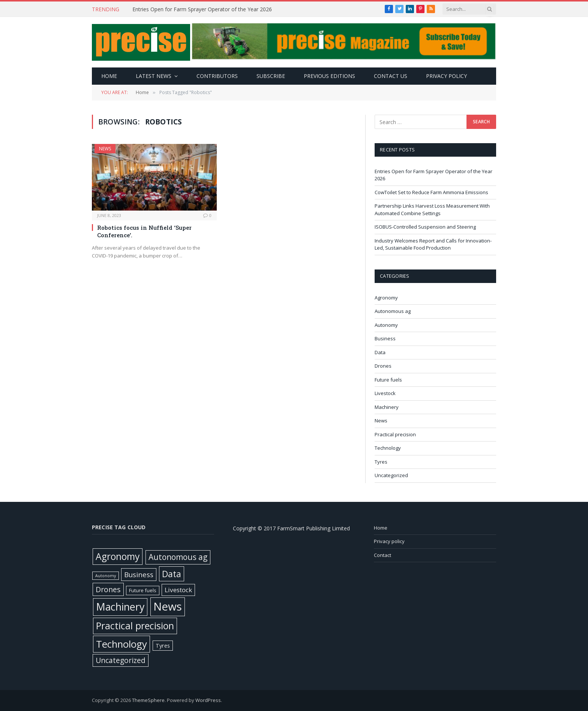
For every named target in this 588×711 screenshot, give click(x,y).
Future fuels (388, 380)
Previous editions (329, 76)
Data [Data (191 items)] (172, 574)
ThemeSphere (148, 700)
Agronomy (386, 298)
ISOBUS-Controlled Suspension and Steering (426, 227)
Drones (383, 366)
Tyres (381, 462)
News (105, 149)
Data (380, 352)
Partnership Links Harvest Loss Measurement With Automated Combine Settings (432, 210)
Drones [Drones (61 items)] (108, 589)
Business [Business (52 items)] (139, 575)
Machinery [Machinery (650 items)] (120, 607)
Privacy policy (446, 76)
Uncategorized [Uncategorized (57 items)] (121, 660)
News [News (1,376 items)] (168, 606)
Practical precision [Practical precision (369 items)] (135, 626)
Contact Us (391, 76)
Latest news (154, 76)
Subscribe (271, 76)
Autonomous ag (393, 311)
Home (109, 76)
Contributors (217, 76)
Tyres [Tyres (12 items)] (163, 646)
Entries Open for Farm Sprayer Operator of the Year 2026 (203, 9)
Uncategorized (391, 475)
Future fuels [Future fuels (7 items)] (143, 590)
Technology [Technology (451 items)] (121, 644)
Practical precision (395, 434)
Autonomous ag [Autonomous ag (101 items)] (178, 557)
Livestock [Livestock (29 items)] (178, 590)
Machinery (387, 407)
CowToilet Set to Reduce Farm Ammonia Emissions (432, 192)
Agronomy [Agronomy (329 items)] (118, 556)
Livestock (385, 393)
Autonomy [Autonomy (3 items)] (106, 576)
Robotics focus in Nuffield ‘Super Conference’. (144, 231)
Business (385, 338)
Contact (382, 555)
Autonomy (386, 325)
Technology (388, 448)
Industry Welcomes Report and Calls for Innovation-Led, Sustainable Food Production (433, 244)
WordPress (208, 700)
